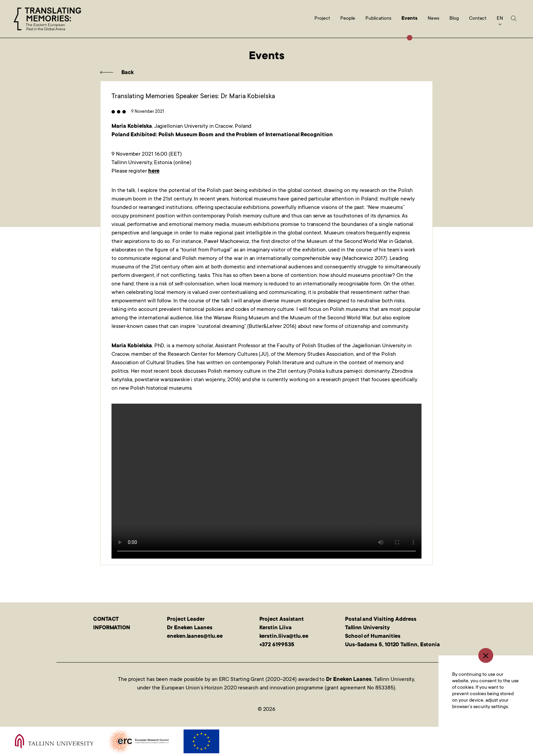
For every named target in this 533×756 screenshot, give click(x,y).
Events (409, 19)
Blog (454, 19)
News (433, 19)
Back (127, 73)
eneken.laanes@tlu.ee (195, 636)
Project (322, 19)
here (154, 171)
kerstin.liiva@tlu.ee (284, 636)
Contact (478, 19)
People (348, 19)
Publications (378, 19)
